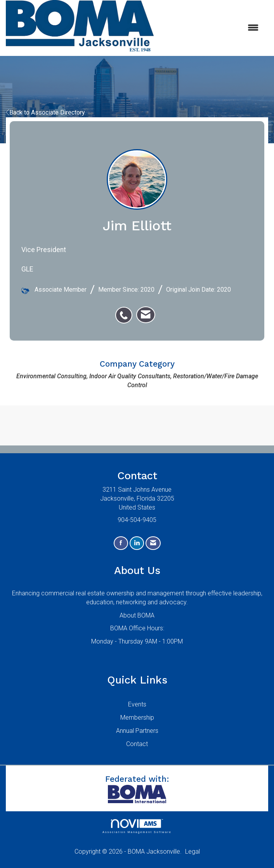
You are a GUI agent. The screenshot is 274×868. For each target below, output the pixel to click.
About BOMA (137, 615)
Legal (192, 851)
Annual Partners (137, 731)
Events (137, 704)
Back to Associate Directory (45, 112)
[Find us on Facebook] (121, 543)
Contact (137, 744)
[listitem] (126, 311)
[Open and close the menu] (210, 28)
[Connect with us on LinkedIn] (137, 543)
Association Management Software (137, 826)
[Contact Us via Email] (153, 543)
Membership (137, 718)
